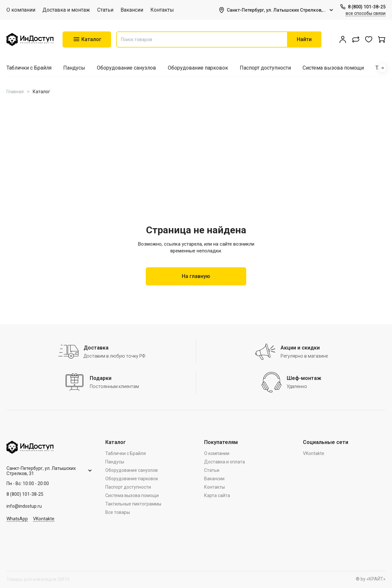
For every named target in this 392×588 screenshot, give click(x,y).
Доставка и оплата (225, 462)
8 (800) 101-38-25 (367, 7)
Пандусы (74, 68)
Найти (304, 39)
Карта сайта (217, 495)
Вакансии (132, 10)
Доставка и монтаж (66, 10)
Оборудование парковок (198, 68)
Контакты (162, 10)
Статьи (105, 10)
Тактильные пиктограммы (133, 504)
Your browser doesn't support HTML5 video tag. (196, 166)
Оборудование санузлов (127, 68)
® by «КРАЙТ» (371, 579)
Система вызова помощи (333, 68)
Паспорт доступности (265, 68)
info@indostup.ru (24, 506)
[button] (382, 68)
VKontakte (44, 519)
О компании (21, 10)
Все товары (118, 512)
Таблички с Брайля (29, 68)
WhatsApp (17, 519)
